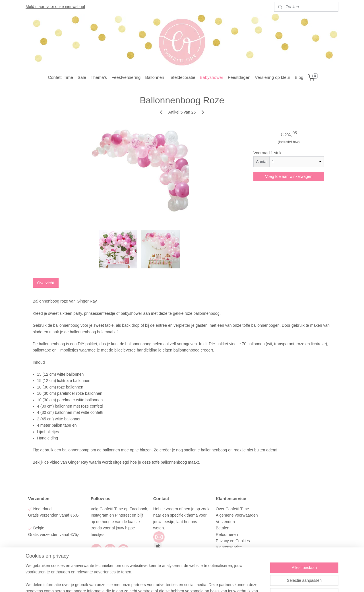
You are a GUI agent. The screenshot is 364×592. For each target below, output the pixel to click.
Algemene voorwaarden (237, 515)
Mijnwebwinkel (237, 581)
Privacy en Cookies (233, 541)
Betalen (223, 528)
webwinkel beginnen (193, 581)
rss (174, 581)
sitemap (164, 581)
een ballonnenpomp (72, 450)
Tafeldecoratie (182, 77)
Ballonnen (155, 77)
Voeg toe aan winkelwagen (289, 176)
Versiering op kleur (272, 77)
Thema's (99, 77)
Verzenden (226, 522)
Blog (299, 77)
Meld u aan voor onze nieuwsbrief (55, 7)
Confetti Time (60, 77)
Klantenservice (229, 547)
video (54, 462)
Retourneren (227, 535)
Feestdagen (239, 77)
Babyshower (212, 77)
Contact (223, 554)
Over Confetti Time (233, 509)
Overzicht (46, 283)
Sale (82, 77)
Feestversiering (126, 77)
